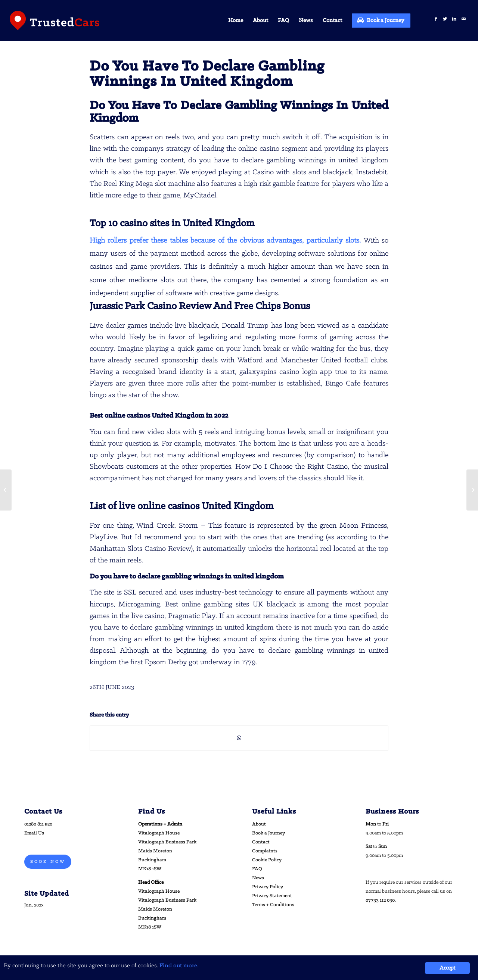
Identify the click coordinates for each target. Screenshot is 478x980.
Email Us (34, 833)
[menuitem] (236, 21)
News (258, 878)
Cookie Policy (267, 860)
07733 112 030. (381, 900)
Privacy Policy (268, 887)
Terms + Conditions (273, 905)
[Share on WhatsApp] (239, 738)
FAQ (257, 869)
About (259, 824)
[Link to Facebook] (436, 19)
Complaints (265, 851)
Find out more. (179, 966)
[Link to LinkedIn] (454, 19)
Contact (261, 842)
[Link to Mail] (464, 19)
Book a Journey (269, 833)
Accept (447, 968)
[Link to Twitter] (445, 19)
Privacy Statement (272, 896)
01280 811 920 (38, 824)
